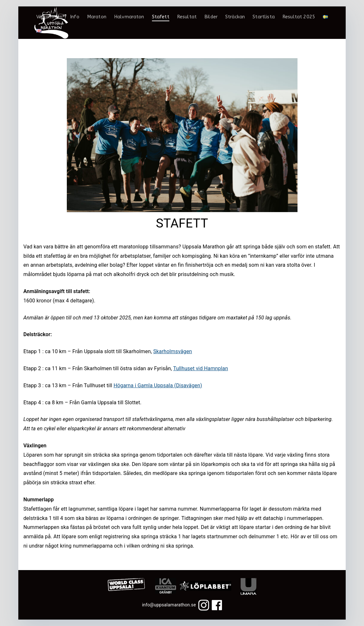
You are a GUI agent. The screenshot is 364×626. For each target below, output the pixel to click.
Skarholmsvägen (173, 351)
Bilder (211, 17)
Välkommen (49, 17)
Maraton (97, 17)
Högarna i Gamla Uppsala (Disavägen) (158, 385)
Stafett (161, 17)
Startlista (264, 17)
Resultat (187, 17)
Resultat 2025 (299, 17)
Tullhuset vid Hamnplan (201, 368)
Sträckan (235, 17)
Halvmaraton (129, 17)
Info (75, 17)
